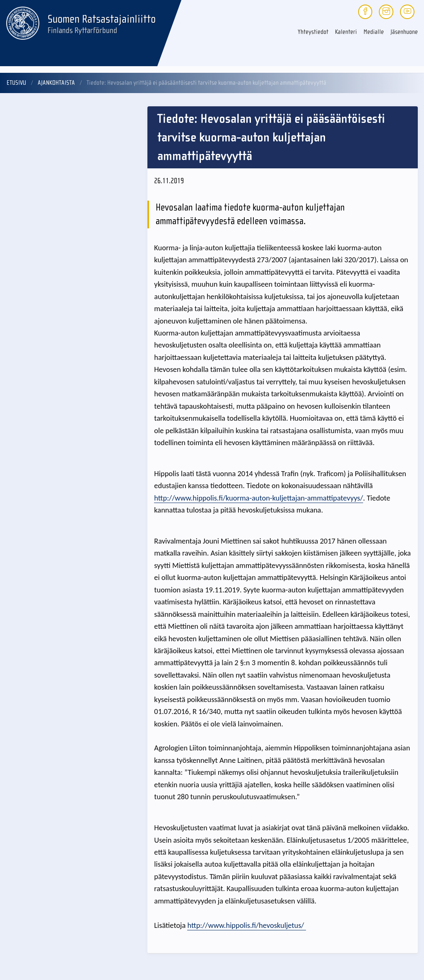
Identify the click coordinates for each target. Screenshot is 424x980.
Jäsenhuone (404, 32)
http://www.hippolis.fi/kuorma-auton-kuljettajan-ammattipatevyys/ (259, 498)
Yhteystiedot (313, 32)
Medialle (374, 32)
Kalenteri (346, 32)
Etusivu (16, 83)
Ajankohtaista (56, 83)
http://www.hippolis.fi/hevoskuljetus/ (246, 925)
